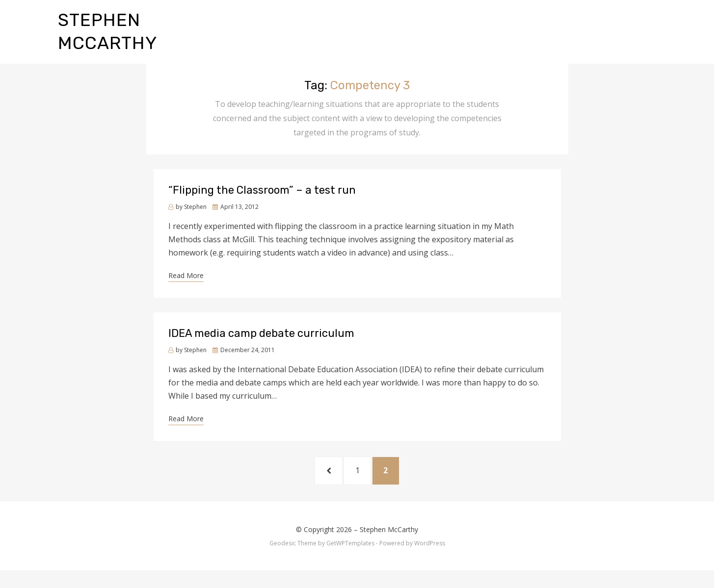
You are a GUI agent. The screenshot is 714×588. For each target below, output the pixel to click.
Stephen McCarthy (389, 547)
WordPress (430, 560)
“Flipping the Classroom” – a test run (262, 202)
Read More (186, 288)
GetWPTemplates (350, 560)
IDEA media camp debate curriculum (261, 345)
